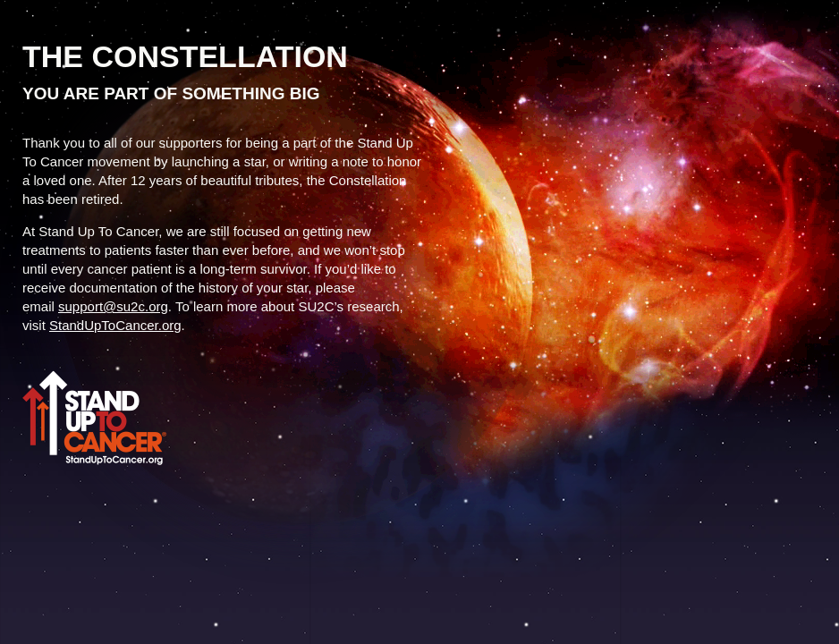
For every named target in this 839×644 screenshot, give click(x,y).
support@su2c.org (113, 306)
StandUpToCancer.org (115, 325)
